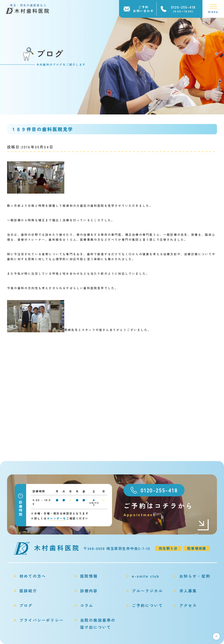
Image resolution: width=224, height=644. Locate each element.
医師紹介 (28, 591)
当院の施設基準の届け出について (98, 624)
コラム (87, 605)
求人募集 (188, 591)
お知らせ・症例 (195, 576)
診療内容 (89, 591)
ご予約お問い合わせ (143, 9)
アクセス (188, 605)
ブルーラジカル (147, 591)
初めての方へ (33, 576)
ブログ (26, 605)
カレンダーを (57, 518)
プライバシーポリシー (42, 620)
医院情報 (89, 576)
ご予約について (147, 605)
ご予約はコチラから (166, 509)
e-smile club (145, 576)
